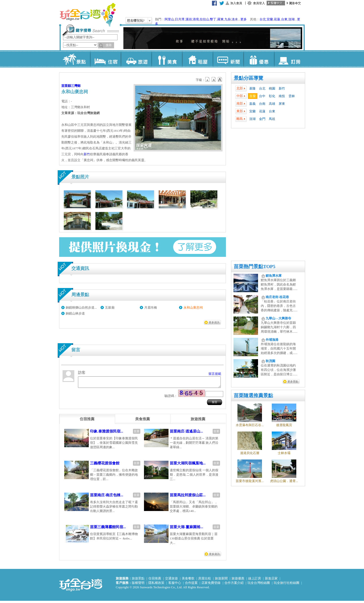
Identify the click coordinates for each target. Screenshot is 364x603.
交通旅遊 (171, 581)
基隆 (252, 88)
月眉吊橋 (151, 308)
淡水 (235, 19)
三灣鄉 (76, 86)
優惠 (259, 59)
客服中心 (175, 585)
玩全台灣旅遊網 (88, 15)
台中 (262, 96)
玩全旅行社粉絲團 (286, 585)
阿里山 (169, 19)
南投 (282, 96)
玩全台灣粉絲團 (259, 585)
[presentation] (87, 421)
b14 (220, 79)
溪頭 (189, 19)
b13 (214, 79)
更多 (244, 19)
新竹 (282, 88)
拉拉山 (204, 19)
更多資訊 (214, 322)
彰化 (272, 96)
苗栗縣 (66, 86)
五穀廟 (110, 308)
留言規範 (215, 374)
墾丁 (213, 19)
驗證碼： (171, 398)
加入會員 (236, 3)
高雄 (272, 104)
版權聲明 (138, 585)
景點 (75, 59)
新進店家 (271, 581)
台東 (284, 19)
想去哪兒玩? (136, 20)
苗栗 (253, 96)
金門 (262, 119)
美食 (167, 59)
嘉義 (252, 104)
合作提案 (191, 585)
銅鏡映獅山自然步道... (81, 308)
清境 (196, 19)
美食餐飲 (188, 581)
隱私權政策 (156, 585)
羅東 (221, 19)
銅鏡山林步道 (75, 313)
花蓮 (277, 19)
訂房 (289, 59)
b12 (208, 79)
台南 (262, 104)
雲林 (292, 96)
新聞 (228, 59)
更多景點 (293, 381)
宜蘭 (270, 19)
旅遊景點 (138, 581)
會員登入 (259, 3)
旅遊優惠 (238, 581)
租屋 (197, 59)
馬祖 (272, 119)
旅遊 (136, 59)
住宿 (105, 59)
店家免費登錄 (211, 585)
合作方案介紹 (234, 585)
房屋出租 (205, 581)
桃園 (272, 88)
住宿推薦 (155, 581)
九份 (228, 19)
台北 (263, 19)
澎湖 (291, 19)
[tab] (87, 421)
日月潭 (180, 19)
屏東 (282, 104)
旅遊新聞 (221, 581)
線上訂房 (255, 581)
